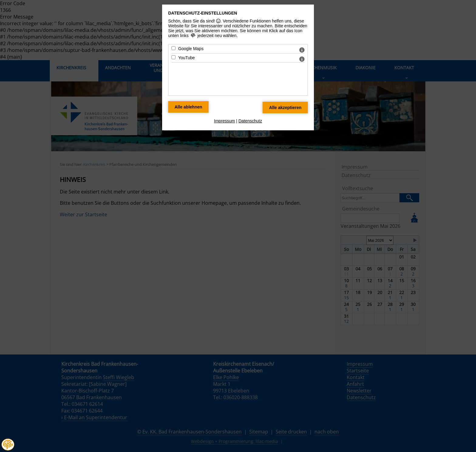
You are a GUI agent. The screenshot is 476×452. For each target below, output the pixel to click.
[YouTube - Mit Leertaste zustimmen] (173, 57)
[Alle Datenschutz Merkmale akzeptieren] (285, 108)
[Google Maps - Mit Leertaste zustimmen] (173, 48)
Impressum (224, 121)
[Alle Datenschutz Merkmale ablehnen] (188, 107)
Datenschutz (250, 121)
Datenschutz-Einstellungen (203, 13)
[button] (8, 445)
